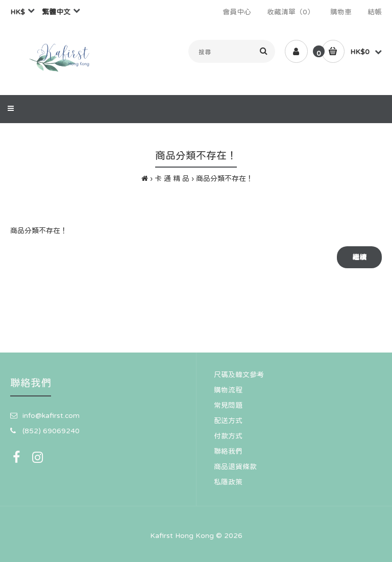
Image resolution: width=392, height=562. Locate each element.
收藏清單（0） (291, 12)
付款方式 (228, 436)
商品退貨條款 (235, 466)
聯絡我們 (228, 451)
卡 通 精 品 (172, 178)
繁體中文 (56, 12)
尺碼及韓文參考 (239, 374)
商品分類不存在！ (225, 178)
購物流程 (228, 390)
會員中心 (237, 12)
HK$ (18, 12)
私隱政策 (228, 482)
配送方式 (228, 420)
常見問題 (228, 405)
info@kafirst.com (51, 415)
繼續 (359, 257)
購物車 (341, 12)
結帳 (375, 12)
